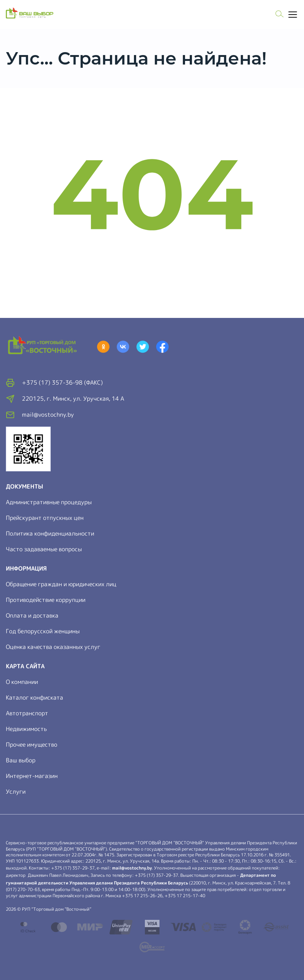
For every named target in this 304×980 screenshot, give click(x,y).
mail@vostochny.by (132, 868)
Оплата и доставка (32, 615)
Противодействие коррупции (46, 600)
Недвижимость (26, 729)
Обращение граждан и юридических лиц (61, 584)
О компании (22, 682)
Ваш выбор (21, 760)
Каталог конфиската (34, 697)
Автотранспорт (27, 713)
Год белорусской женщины (43, 631)
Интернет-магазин (32, 776)
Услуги (16, 792)
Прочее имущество (32, 744)
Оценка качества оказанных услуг (53, 647)
